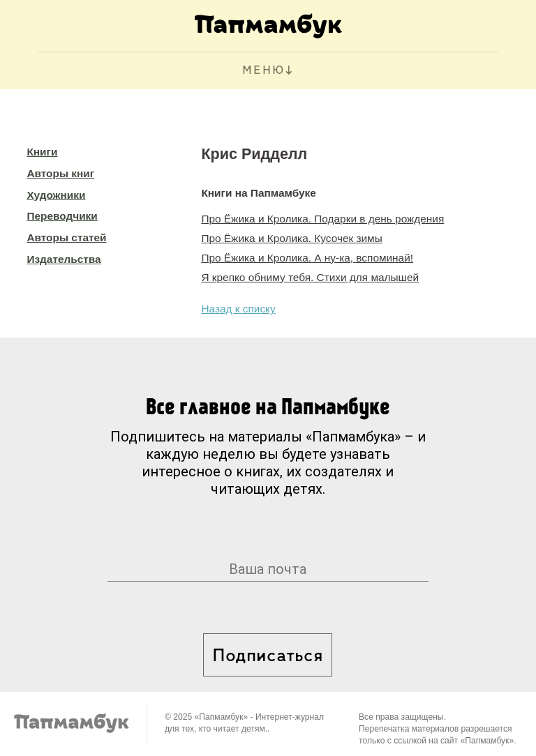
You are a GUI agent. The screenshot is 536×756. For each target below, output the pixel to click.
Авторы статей (66, 237)
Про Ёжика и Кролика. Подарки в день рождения (322, 219)
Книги (42, 152)
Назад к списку (238, 309)
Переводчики (62, 216)
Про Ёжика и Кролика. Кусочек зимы (291, 238)
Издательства (64, 259)
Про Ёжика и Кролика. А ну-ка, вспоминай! (307, 258)
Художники (56, 195)
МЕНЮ (263, 71)
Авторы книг (60, 173)
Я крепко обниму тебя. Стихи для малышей (310, 277)
